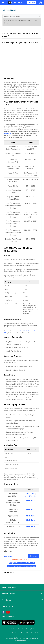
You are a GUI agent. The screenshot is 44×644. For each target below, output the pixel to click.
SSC (11, 563)
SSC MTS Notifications (12, 16)
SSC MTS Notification (29, 566)
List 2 (33, 494)
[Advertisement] (22, 63)
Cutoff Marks (31, 496)
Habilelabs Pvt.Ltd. (22, 641)
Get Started (31, 2)
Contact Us (12, 629)
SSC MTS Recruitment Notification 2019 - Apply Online (20, 22)
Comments (34, 556)
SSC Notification (18, 563)
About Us (21, 629)
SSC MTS (27, 563)
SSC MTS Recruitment (15, 566)
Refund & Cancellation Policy (30, 633)
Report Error (9, 556)
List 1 (27, 494)
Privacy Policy (31, 629)
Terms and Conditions (12, 633)
